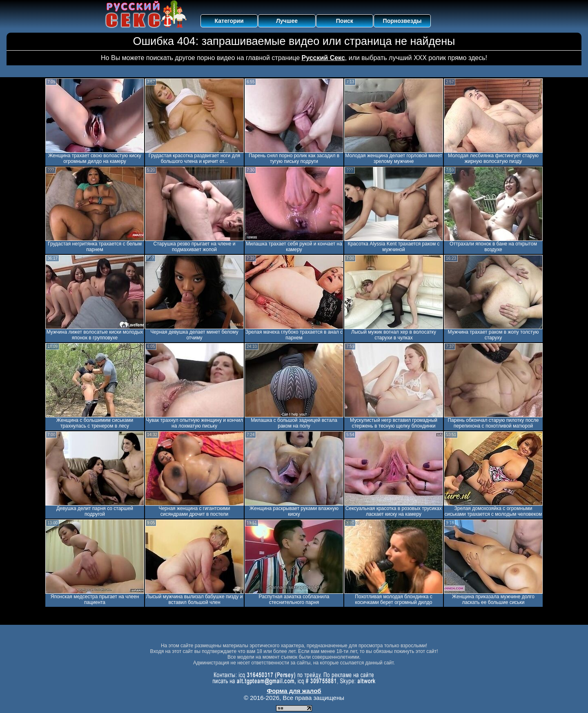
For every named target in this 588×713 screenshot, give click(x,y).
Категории (229, 21)
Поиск (345, 21)
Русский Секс (323, 58)
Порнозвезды (402, 21)
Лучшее (287, 21)
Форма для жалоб (294, 691)
